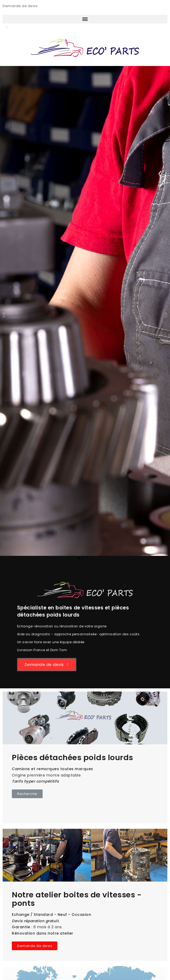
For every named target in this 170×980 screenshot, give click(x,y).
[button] (7, 28)
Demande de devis (20, 6)
